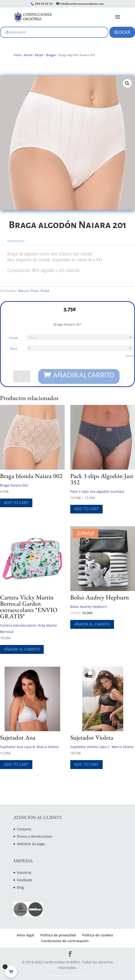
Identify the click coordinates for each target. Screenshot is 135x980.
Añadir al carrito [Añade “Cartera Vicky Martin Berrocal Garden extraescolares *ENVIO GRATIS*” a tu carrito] (22, 649)
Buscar (122, 32)
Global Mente (77, 976)
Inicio (17, 55)
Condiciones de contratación (65, 941)
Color (12, 337)
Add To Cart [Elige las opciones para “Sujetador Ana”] (16, 764)
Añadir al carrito (84, 376)
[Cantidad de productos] (20, 377)
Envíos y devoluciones (35, 836)
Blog (20, 887)
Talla (12, 349)
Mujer (39, 55)
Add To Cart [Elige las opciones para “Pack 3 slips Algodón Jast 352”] (86, 509)
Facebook (24, 880)
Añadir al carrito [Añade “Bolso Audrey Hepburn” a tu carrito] (92, 624)
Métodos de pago (31, 844)
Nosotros (24, 872)
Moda (28, 55)
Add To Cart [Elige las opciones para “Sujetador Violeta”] (86, 764)
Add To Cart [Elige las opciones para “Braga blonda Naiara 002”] (16, 503)
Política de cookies (98, 935)
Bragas (51, 55)
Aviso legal (25, 935)
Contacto (24, 829)
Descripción (16, 241)
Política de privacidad (58, 935)
